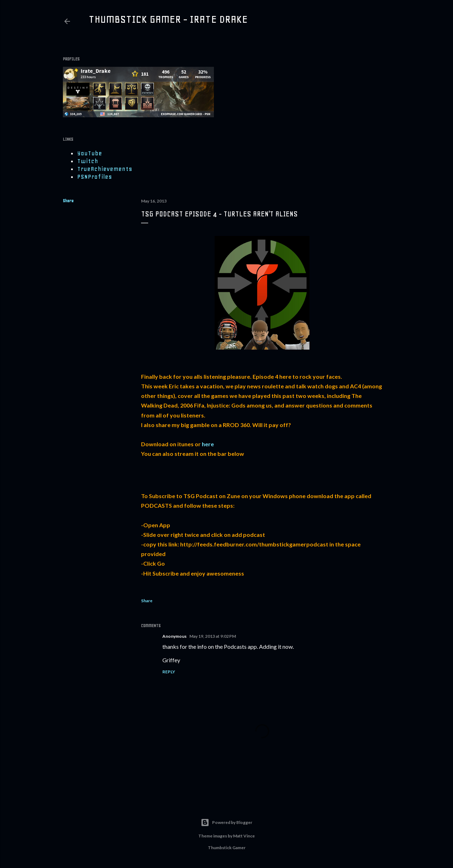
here (208, 444)
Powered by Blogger (226, 823)
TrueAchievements (105, 169)
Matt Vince (244, 836)
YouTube (90, 153)
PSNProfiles (95, 177)
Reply (169, 672)
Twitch (88, 161)
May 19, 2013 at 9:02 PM (213, 636)
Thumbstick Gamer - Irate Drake (168, 19)
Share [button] (68, 201)
